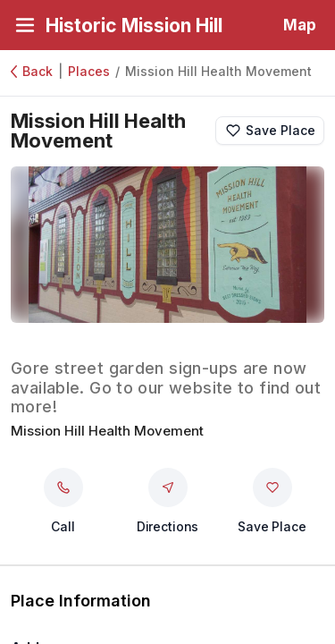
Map (300, 25)
